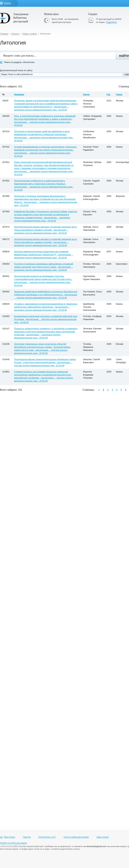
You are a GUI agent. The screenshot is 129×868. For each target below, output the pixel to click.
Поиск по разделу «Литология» (17, 62)
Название (19, 94)
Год (108, 94)
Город (119, 94)
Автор (86, 94)
